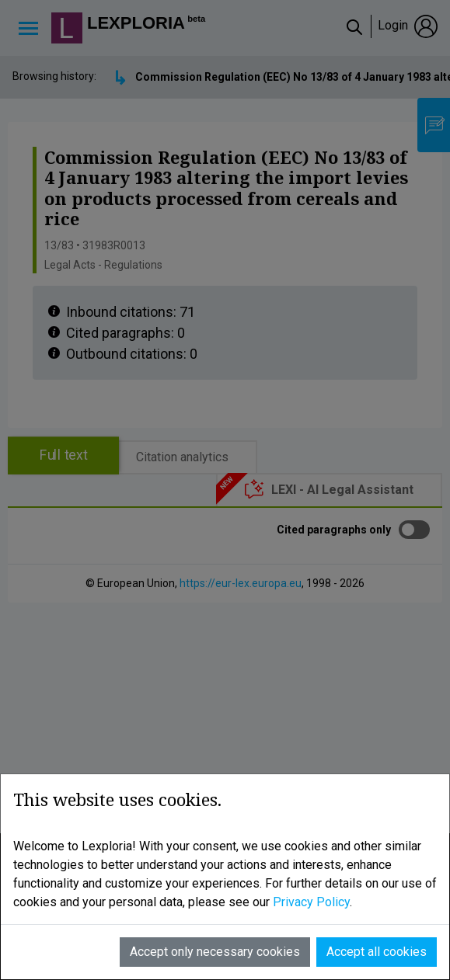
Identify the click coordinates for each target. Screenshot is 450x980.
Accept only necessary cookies (215, 952)
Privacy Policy (311, 902)
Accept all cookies (377, 952)
